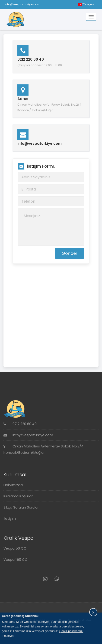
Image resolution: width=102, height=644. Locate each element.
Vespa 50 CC (15, 548)
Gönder (70, 253)
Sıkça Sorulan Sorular (21, 507)
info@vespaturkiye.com (22, 4)
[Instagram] (45, 579)
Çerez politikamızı (71, 631)
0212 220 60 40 (20, 424)
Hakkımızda (13, 485)
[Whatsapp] (57, 579)
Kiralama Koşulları (18, 496)
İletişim (10, 518)
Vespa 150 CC (16, 559)
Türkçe (86, 4)
